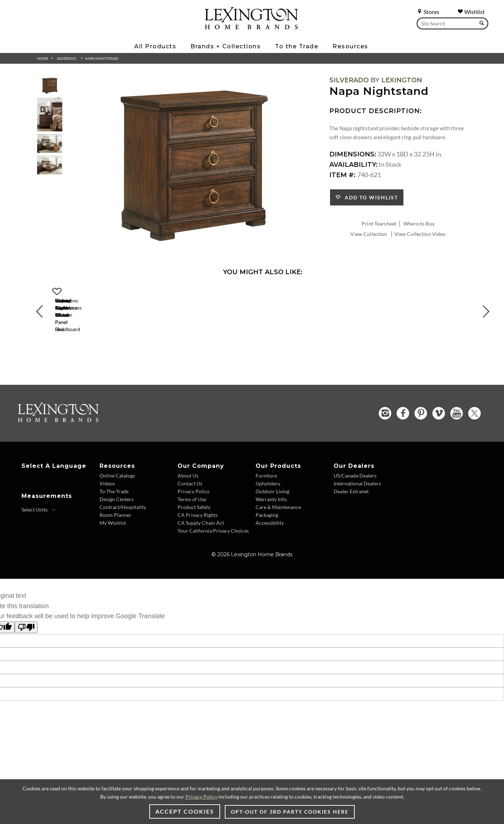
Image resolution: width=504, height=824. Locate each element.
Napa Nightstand (102, 58)
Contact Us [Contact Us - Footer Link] (190, 513)
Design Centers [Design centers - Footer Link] (117, 529)
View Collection (369, 234)
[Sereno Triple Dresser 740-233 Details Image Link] (424, 354)
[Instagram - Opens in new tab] (385, 443)
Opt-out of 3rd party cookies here (290, 812)
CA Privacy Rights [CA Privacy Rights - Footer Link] (198, 545)
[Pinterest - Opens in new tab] (421, 443)
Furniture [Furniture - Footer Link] (266, 505)
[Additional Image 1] (193, 167)
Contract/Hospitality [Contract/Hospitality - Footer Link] (123, 537)
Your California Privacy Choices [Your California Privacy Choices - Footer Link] (213, 560)
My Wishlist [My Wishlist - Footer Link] (113, 552)
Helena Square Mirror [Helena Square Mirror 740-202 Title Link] (316, 363)
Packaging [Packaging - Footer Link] (267, 545)
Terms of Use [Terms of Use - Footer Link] (192, 529)
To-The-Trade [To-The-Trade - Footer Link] (114, 521)
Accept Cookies (185, 811)
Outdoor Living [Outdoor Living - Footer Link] (272, 521)
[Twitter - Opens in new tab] (474, 443)
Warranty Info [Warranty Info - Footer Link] (271, 529)
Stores (428, 12)
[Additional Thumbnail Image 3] (50, 143)
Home (43, 58)
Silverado (67, 58)
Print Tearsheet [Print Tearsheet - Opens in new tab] (379, 224)
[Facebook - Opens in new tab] (403, 443)
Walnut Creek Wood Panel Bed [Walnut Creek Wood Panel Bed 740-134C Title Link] (102, 363)
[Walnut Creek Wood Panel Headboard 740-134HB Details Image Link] (209, 354)
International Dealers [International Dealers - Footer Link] (357, 513)
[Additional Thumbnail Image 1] (50, 86)
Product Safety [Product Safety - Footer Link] (194, 537)
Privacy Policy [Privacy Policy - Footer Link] (193, 521)
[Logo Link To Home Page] (251, 27)
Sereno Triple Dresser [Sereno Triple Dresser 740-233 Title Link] (424, 363)
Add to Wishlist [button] (370, 197)
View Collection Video (420, 234)
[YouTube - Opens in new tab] (457, 443)
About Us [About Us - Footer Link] (188, 505)
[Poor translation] (26, 657)
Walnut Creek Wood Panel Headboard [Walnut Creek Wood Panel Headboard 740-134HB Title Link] (209, 363)
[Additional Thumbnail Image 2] (50, 114)
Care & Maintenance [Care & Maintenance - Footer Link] (278, 537)
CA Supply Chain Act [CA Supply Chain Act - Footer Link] (201, 552)
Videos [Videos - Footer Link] (107, 513)
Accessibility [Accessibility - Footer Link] (270, 552)
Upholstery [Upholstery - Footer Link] (268, 513)
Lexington (402, 80)
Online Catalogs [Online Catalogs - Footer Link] (117, 505)
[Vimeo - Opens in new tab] (439, 443)
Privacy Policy (201, 797)
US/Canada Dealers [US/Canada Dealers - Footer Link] (355, 505)
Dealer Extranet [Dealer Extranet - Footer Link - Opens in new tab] (351, 521)
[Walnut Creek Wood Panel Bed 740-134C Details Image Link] (102, 354)
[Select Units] (39, 539)
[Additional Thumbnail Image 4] (50, 165)
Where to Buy (419, 224)
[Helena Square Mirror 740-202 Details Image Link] (316, 354)
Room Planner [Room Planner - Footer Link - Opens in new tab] (115, 545)
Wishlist (471, 12)
